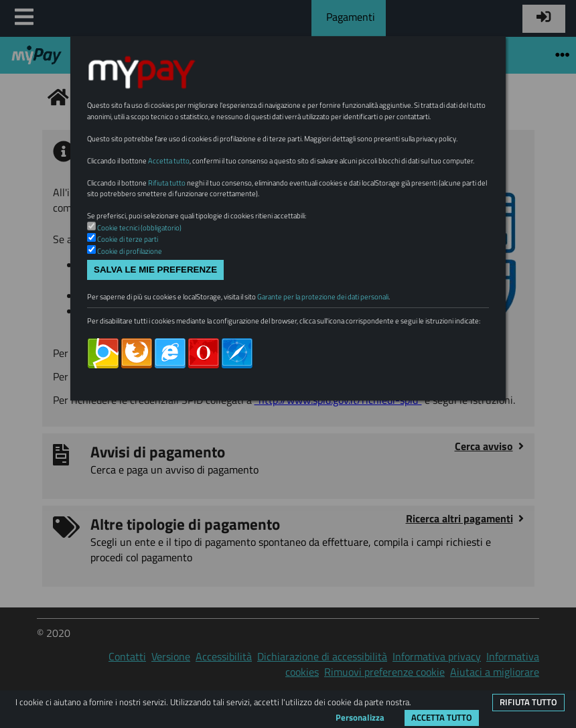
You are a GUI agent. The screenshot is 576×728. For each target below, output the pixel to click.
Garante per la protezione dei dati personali (323, 297)
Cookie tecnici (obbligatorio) (139, 228)
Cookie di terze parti (128, 239)
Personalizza (360, 717)
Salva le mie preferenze (155, 270)
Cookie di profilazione (130, 251)
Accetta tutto (442, 717)
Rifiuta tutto (528, 702)
